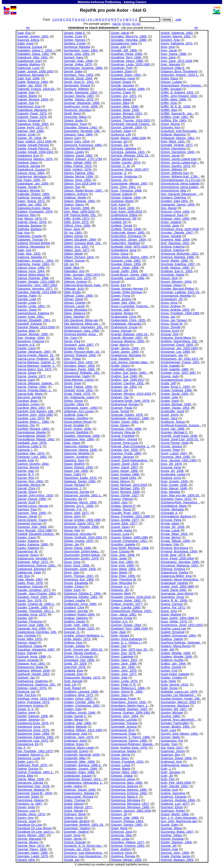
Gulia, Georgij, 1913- (175, 685)
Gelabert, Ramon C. (31, 755)
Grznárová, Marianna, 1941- (180, 565)
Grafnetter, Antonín (124, 369)
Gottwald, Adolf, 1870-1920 (129, 247)
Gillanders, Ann (74, 271)
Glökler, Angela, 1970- (79, 541)
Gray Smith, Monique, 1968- (130, 548)
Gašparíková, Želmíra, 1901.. (37, 565)
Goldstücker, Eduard (78, 776)
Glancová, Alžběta (76, 446)
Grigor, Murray (171, 124)
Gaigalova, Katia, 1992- (33, 124)
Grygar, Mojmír (171, 537)
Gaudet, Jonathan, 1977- (34, 590)
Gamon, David (27, 310)
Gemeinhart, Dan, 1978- (34, 786)
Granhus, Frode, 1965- (126, 453)
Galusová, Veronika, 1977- (35, 289)
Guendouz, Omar (172, 597)
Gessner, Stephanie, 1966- (82, 103)
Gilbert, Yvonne (74, 261)
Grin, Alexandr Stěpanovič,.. (180, 194)
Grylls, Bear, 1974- (173, 555)
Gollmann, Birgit (75, 814)
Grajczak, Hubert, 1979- (127, 415)
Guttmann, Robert (173, 811)
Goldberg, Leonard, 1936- (81, 692)
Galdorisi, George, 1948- (34, 197)
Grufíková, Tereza (173, 422)
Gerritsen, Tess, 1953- (79, 75)
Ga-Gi (116, 24)
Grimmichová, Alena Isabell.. (180, 187)
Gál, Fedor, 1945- (29, 180)
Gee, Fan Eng (27, 695)
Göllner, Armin (73, 818)
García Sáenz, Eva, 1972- (35, 369)
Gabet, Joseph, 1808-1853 (35, 71)
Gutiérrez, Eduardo (174, 797)
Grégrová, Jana (121, 832)
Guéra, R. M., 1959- (174, 600)
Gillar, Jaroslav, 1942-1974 (82, 275)
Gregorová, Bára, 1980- (127, 783)
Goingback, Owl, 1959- (79, 660)
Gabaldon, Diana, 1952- (34, 54)
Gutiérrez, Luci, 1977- (175, 804)
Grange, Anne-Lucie (125, 443)
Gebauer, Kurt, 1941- (32, 663)
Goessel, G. (72, 632)
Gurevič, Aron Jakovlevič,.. (179, 720)
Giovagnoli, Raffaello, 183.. (82, 373)
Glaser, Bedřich (74, 464)
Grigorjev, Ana (170, 127)
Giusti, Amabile (74, 425)
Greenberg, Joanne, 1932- (129, 702)
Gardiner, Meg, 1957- (32, 408)
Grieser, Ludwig (171, 82)
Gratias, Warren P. (123, 506)
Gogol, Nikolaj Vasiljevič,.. (81, 653)
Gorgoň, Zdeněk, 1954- (127, 127)
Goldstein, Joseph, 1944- (81, 769)
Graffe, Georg (120, 366)
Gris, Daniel (169, 208)
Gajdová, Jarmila (29, 166)
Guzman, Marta (171, 828)
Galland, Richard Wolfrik (34, 243)
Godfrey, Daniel (74, 621)
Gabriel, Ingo (26, 92)
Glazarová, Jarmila (76, 492)
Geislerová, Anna (29, 727)
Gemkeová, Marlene (31, 790)
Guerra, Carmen (172, 604)
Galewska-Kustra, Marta (34, 208)
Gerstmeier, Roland (77, 85)
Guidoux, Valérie (172, 639)
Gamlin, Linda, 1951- (32, 306)
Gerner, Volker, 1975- (78, 64)
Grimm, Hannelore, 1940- (178, 152)
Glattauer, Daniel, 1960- (80, 481)
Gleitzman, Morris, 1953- (81, 502)
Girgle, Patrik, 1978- (77, 394)
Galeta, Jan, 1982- (30, 205)
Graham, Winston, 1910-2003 (131, 394)
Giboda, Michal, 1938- (79, 176)
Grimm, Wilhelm (172, 169)
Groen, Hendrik (171, 236)
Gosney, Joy (119, 180)
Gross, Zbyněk (171, 327)
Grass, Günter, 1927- (125, 495)
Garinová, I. (25, 450)
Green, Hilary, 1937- (125, 660)
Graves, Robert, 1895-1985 (130, 537)
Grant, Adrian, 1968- (125, 471)
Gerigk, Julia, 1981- (77, 54)
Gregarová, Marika (124, 751)
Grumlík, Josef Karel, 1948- (179, 436)
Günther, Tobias (171, 835)
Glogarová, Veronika (78, 534)
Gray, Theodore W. (124, 579)
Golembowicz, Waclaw (79, 793)
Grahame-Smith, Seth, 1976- (131, 401)
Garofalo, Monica (29, 485)
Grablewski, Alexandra (126, 324)
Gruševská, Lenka (173, 474)
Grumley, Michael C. (174, 432)
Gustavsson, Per (172, 741)
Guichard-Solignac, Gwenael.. (181, 642)
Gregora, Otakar (122, 776)
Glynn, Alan (72, 572)
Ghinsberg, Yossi (75, 124)
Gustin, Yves (169, 744)
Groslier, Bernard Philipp (177, 289)
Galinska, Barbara (30, 226)
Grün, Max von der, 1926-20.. (181, 495)
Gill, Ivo (69, 264)
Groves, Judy (170, 376)
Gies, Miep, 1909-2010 (79, 212)
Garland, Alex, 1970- (31, 453)
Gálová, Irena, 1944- (31, 271)
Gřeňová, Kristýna (173, 569)
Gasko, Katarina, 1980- (33, 544)
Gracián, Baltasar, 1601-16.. (130, 334)
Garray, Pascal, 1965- (32, 499)
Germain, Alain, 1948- (79, 61)
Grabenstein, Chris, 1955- (128, 320)
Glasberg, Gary (74, 460)
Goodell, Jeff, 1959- (124, 50)
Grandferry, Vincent (124, 439)
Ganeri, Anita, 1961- (31, 317)
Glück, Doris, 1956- (77, 565)
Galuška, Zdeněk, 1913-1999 (37, 292)
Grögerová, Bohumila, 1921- (180, 254)
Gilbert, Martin (73, 254)
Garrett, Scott (26, 502)
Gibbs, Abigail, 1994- (78, 162)
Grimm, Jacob (170, 155)
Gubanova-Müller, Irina (176, 576)
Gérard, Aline (26, 860)
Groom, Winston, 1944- (177, 282)
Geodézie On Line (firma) (34, 828)
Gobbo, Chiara (74, 586)
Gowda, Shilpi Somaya (126, 292)
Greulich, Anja (170, 40)
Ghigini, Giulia (73, 120)
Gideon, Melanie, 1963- (80, 201)
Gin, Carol (71, 338)
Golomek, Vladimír (76, 832)
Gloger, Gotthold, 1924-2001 (83, 537)
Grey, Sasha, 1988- (174, 54)
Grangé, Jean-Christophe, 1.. (131, 446)
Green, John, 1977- (124, 674)
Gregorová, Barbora (124, 786)
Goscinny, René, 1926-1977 (130, 169)
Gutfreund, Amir (171, 762)
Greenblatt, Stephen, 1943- (129, 709)
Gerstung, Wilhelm (76, 89)
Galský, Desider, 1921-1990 (36, 282)
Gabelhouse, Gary (30, 61)
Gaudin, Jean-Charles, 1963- (37, 593)
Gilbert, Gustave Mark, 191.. (83, 243)
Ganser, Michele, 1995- (33, 334)
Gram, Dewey (120, 425)
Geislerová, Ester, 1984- (34, 734)
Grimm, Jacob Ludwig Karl (179, 159)
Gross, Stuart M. (172, 324)
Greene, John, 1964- (125, 716)
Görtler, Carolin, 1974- (126, 162)
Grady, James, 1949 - (126, 348)
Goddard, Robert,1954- (80, 614)
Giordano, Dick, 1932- (79, 362)
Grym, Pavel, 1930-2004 (177, 558)
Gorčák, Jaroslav (122, 85)
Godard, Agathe (75, 600)
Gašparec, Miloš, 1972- (33, 562)
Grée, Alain (119, 632)
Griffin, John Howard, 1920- (179, 96)
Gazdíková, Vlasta (30, 646)
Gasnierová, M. (28, 551)
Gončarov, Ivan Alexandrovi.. (83, 856)
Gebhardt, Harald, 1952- (34, 674)
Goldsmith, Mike (75, 758)
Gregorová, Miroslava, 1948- (130, 807)
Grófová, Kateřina (173, 250)
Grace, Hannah (121, 331)
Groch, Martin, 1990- (175, 261)
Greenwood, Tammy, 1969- (129, 741)
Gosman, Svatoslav (124, 176)
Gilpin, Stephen (74, 317)
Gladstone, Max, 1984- (79, 439)
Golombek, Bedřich (77, 821)
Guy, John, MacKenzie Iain (179, 821)
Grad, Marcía (120, 345)
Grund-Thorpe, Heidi (175, 443)
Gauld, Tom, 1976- (30, 600)
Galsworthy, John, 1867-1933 (37, 285)
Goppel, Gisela (121, 82)
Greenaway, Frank (123, 699)
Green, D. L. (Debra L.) (127, 642)
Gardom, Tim (26, 425)
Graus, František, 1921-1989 (130, 516)
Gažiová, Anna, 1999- (32, 656)
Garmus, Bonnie (28, 467)
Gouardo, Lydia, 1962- (126, 261)
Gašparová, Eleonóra (32, 569)
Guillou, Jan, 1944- (174, 663)
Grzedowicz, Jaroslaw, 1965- (180, 562)
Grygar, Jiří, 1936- (173, 527)
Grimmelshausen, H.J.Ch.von (181, 180)
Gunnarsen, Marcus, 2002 (178, 702)
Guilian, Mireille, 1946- (176, 653)
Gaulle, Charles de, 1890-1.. (36, 604)
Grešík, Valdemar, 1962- (177, 33)
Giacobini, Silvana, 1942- (81, 127)
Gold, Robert (72, 688)
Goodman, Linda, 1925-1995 (130, 64)
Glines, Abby (72, 516)
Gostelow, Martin (122, 201)
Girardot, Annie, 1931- (79, 390)
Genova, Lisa (26, 811)
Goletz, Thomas (75, 800)
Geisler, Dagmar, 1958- (33, 716)
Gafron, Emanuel (29, 120)
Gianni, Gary (72, 138)
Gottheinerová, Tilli (124, 219)
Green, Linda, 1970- (125, 681)
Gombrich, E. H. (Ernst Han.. (83, 846)
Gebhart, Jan (26, 678)
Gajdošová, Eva (28, 155)
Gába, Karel (25, 43)
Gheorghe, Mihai (75, 117)
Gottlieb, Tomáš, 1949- (126, 229)
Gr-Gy (136, 24)
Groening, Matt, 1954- (176, 240)
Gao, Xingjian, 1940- (31, 338)
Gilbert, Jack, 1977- (77, 250)
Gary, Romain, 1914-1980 (35, 530)
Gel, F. (22, 748)
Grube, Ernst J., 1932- (176, 387)
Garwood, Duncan (30, 523)
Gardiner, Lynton (28, 404)
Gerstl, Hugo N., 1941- (79, 82)
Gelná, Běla (25, 776)
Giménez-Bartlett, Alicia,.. (81, 334)
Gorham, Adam (121, 131)
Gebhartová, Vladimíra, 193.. (37, 685)
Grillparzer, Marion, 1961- (178, 138)
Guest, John (169, 611)
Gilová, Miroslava (76, 310)
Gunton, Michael (172, 713)
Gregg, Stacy (120, 758)
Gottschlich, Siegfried (125, 243)
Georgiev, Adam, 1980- (33, 853)
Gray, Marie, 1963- (124, 569)
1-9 (55, 20)
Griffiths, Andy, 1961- (175, 117)
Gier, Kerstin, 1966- (77, 208)
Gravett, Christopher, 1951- (129, 541)
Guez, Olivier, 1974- (174, 621)
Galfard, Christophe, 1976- (35, 212)
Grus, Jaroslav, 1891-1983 (179, 460)
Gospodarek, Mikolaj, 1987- (130, 183)
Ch (83, 20)
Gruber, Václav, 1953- (176, 408)
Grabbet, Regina (122, 313)
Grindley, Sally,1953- (175, 201)
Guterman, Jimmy (173, 751)
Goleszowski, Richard (78, 797)
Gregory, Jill (119, 814)
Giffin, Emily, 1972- (77, 222)
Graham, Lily (120, 390)
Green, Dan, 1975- (124, 653)
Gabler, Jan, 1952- (30, 85)
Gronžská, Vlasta (172, 275)
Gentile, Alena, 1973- (32, 814)
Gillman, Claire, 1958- (79, 296)
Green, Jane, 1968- (124, 663)
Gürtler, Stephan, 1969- (177, 842)
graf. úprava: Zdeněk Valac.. (130, 362)
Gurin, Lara (168, 730)
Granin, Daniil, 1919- (125, 464)
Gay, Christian (27, 635)
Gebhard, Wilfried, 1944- (34, 671)
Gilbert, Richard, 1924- (79, 257)
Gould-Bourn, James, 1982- (130, 275)
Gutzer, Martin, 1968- (175, 814)
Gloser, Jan (71, 544)
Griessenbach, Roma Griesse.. (182, 85)
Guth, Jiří (167, 776)
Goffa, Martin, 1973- (77, 639)
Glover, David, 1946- (78, 548)
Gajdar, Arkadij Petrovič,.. (34, 148)
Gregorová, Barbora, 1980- (129, 790)
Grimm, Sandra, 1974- (176, 166)
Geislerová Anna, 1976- (33, 723)
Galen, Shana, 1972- (31, 201)
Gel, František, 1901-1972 (35, 751)
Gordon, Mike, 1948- (125, 106)
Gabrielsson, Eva (29, 106)
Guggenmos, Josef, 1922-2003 (182, 625)
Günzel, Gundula (172, 839)
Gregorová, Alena (123, 779)
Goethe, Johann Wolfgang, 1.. (84, 635)
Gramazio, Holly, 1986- (126, 429)
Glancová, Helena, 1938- (81, 450)
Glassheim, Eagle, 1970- (81, 478)
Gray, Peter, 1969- (123, 576)
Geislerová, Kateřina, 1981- (36, 737)
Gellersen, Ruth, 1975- (33, 765)
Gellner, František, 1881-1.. (36, 772)
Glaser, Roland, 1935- (79, 467)
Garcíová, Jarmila (29, 397)
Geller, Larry (26, 762)
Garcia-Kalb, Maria (30, 394)
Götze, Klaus (120, 254)
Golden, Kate (73, 709)
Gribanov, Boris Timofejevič (179, 71)
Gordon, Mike (120, 103)
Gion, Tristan (72, 359)
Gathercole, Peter (29, 572)
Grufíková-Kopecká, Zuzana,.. (181, 425)
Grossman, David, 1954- (177, 345)
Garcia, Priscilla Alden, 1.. (35, 390)
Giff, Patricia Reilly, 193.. (80, 215)
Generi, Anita (26, 807)
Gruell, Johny (170, 415)
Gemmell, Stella (28, 797)
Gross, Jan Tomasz (174, 320)
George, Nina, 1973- (31, 846)
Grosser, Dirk (170, 334)
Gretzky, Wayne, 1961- (176, 36)
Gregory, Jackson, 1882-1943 (131, 811)
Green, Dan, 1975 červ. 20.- (130, 649)
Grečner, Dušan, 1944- (126, 625)
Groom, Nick (169, 278)
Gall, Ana (23, 233)
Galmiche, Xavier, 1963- (34, 264)
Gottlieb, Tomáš (122, 226)
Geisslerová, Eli (28, 744)
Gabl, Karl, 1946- (29, 78)
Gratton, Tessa (121, 509)
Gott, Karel (118, 205)
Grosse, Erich (170, 331)
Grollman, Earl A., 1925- (177, 271)
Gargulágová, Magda (32, 432)
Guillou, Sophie (171, 667)
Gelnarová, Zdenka (30, 783)
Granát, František (123, 436)
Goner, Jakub (120, 33)
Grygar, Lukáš (170, 530)
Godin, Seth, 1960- (77, 625)
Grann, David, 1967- (125, 467)
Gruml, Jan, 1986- (173, 429)
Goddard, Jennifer (76, 611)
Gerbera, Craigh (75, 43)
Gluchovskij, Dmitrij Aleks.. (82, 551)
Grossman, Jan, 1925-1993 (179, 348)
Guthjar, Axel (169, 790)
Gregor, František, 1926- (128, 762)
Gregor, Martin (121, 769)
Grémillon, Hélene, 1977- (128, 842)
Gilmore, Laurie (74, 306)
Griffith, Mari (169, 110)
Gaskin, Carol (27, 537)
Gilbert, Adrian (73, 236)
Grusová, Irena (171, 467)
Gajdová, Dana (27, 162)
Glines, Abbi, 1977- (77, 513)
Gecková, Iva (26, 692)
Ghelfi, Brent (72, 113)
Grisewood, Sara (172, 215)
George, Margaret (29, 839)
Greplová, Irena (121, 853)
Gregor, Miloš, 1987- (125, 772)
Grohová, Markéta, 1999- (178, 257)
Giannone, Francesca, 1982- (83, 145)
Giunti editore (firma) (78, 422)
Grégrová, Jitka (121, 835)
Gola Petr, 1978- (75, 667)
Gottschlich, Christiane (126, 236)
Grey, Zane (168, 57)
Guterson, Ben (171, 755)
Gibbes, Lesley (74, 152)
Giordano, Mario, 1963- (80, 366)
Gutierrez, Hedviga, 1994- (178, 800)
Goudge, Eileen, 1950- (126, 264)
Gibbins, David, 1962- (78, 155)
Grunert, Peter (170, 450)
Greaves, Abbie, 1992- (126, 600)
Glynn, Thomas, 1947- (79, 576)
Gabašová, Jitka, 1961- (33, 57)
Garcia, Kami (26, 380)
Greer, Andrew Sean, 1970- (130, 748)
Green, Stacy (120, 695)
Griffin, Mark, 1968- (174, 99)
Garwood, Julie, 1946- (32, 527)
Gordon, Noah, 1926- (125, 110)
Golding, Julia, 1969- (78, 723)
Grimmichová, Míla (173, 190)
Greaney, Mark (121, 593)
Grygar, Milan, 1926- (175, 534)
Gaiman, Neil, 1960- (31, 131)
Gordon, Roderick (123, 117)
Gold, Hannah (73, 681)
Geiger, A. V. (26, 709)
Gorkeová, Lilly (121, 134)
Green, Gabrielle (122, 656)
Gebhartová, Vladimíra (33, 681)
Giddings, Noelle (75, 197)
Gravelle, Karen (122, 530)
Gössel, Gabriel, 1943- (126, 197)
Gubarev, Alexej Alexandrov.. (180, 579)
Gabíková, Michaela (31, 75)
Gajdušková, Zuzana (31, 169)
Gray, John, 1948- (123, 555)
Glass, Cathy (73, 474)
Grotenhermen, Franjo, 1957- (181, 362)
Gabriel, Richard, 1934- (33, 99)
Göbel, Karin (72, 590)
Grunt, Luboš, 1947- (174, 453)
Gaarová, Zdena (28, 40)
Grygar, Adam (170, 523)
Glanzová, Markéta (77, 453)
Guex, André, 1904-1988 (177, 618)
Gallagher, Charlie (30, 236)
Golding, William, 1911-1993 (83, 730)
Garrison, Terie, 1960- (32, 513)
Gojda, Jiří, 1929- (76, 663)
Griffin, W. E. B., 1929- (176, 106)
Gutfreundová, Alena (175, 765)
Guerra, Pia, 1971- (173, 607)
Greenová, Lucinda (124, 720)
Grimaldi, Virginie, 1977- (177, 145)
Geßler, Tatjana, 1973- (79, 99)
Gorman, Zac (120, 145)
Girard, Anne (72, 383)
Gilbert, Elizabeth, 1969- (80, 240)
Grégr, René (119, 828)
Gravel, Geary (121, 527)
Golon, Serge (73, 839)
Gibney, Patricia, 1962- (79, 173)
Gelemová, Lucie (29, 758)
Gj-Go (126, 24)
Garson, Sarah (27, 516)
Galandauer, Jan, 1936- (33, 183)
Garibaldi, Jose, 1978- (32, 443)
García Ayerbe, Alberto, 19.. (36, 355)
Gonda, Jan (72, 860)
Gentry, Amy (26, 818)
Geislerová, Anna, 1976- (34, 730)
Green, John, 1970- (124, 671)
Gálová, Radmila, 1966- (33, 278)
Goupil (115, 282)
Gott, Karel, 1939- (123, 208)
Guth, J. (166, 769)
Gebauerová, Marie (30, 667)
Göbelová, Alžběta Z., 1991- (83, 593)
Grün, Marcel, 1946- (174, 488)
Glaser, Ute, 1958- (76, 471)
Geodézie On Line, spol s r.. (36, 832)
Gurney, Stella (170, 737)
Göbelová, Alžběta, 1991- (81, 597)
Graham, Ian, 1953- (124, 387)
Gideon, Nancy (74, 205)
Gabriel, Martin (27, 96)
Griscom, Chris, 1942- (176, 212)
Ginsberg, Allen (74, 348)
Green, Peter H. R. (124, 685)
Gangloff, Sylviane (30, 324)
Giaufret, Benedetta (77, 148)
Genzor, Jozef (27, 821)
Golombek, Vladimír (77, 828)
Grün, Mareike (170, 492)
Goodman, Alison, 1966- (127, 61)
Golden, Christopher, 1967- (82, 706)
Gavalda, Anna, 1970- (32, 614)
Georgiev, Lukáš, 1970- (33, 856)
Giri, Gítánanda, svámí (79, 397)
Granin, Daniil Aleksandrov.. (130, 460)
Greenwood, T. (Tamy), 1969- (131, 737)
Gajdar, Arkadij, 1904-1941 (35, 152)
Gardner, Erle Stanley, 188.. (36, 411)
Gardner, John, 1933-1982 (35, 415)
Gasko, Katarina (28, 541)
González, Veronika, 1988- (129, 40)
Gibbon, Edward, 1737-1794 (83, 159)
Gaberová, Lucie (28, 68)
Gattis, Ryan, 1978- (30, 583)
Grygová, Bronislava (174, 548)
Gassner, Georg (28, 555)
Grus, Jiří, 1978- (172, 464)
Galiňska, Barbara (30, 229)
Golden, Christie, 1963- (80, 702)
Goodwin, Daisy (122, 71)
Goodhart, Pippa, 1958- (127, 54)
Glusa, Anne (72, 562)
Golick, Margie (74, 811)
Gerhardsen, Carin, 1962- (81, 50)
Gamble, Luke (27, 299)
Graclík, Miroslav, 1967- (127, 338)
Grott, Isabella (170, 366)
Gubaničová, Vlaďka (174, 572)
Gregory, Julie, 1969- (125, 818)
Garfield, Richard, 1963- (34, 429)
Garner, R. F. (26, 474)
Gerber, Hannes (75, 40)
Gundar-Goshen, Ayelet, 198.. (181, 699)
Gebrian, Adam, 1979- (32, 688)
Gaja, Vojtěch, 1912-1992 (35, 141)
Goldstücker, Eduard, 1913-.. (83, 779)
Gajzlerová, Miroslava (32, 176)
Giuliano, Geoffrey (76, 418)
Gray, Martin (119, 572)
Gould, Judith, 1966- (125, 271)
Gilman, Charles (75, 303)
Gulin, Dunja (169, 688)
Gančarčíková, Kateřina (33, 313)
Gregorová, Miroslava (126, 800)
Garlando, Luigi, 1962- (32, 457)
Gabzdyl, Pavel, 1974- (32, 117)
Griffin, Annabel (171, 89)
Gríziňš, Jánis (170, 226)
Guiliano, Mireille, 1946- (177, 656)
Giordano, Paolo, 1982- (80, 369)
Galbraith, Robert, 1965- (34, 194)
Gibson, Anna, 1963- (78, 180)
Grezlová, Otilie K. (173, 68)
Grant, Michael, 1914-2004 (129, 485)
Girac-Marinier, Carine (79, 380)
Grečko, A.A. (120, 621)
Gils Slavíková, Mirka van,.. (82, 324)
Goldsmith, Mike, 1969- (80, 762)
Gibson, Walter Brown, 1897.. (84, 190)
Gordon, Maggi (121, 99)
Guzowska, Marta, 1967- (177, 832)
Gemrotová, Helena (31, 800)
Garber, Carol (27, 348)
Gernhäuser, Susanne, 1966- (83, 68)
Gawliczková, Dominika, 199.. (37, 632)
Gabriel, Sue (26, 103)
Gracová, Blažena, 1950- (128, 341)
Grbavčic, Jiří (120, 590)
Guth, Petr (168, 779)
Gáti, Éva (24, 576)
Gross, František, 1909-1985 (180, 313)
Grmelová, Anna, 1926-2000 (180, 229)
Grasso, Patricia (122, 499)
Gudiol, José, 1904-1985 (177, 586)
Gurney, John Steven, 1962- (180, 734)
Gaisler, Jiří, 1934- (30, 138)
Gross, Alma (169, 303)
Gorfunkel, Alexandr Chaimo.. (131, 124)
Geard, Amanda (28, 660)
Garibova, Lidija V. (30, 446)
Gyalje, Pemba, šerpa (175, 856)
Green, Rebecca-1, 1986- (128, 688)
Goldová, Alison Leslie (79, 748)
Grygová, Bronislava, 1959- (179, 551)
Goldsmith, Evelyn (76, 751)
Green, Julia (119, 678)
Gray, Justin (119, 558)
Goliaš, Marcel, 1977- (78, 807)
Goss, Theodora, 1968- (127, 190)
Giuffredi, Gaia (74, 415)
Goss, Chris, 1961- (124, 187)
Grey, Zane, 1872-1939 (176, 61)
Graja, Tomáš (120, 411)
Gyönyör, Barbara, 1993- (178, 860)
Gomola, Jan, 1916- (77, 849)
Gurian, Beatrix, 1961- (176, 727)
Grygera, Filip (170, 544)
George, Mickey (28, 842)
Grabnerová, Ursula (124, 327)
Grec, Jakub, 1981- (124, 614)
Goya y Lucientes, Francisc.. (130, 306)
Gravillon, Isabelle (123, 544)
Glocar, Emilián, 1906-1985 (82, 520)
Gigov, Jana (72, 229)
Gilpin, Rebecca (75, 313)
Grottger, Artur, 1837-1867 (178, 373)
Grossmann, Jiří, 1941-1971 (180, 359)
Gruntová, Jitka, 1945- (176, 457)
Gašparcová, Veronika (32, 558)
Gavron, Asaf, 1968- (31, 625)
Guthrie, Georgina (173, 793)
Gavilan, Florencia (30, 621)
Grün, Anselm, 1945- (175, 481)
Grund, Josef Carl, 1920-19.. (180, 439)
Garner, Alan (26, 471)
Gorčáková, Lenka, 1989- (128, 89)
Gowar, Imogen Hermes (127, 289)
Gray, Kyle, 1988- (123, 565)
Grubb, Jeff (168, 383)
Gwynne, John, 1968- (175, 853)
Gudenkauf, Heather (174, 583)
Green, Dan (119, 646)
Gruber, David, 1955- (175, 394)
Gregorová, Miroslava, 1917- (130, 804)
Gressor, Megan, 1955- (127, 860)
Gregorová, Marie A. (125, 797)
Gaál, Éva (24, 33)
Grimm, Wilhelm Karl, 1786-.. (180, 176)
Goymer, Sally (121, 310)
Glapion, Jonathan (76, 457)
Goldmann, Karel (75, 741)
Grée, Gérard (120, 635)
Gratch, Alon (119, 502)
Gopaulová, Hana (123, 78)
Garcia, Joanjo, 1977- (32, 376)
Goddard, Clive (74, 607)
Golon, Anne (72, 835)
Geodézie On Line (30, 825)
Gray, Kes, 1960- (122, 562)
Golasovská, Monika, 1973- (82, 678)
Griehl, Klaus (169, 78)
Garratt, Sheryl (27, 492)
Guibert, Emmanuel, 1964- (179, 635)
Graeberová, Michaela (126, 355)
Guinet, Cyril (169, 671)
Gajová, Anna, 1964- (31, 173)
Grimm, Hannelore (173, 148)
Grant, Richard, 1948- (126, 492)
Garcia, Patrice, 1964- (32, 387)
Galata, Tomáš (27, 187)
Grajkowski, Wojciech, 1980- (130, 418)
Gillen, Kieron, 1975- (78, 278)
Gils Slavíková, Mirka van (81, 320)
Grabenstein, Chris (124, 317)
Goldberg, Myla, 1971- (79, 695)
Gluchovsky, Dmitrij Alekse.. (83, 555)
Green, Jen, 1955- (123, 667)
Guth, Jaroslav (171, 772)
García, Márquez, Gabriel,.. (36, 383)
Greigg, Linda (120, 839)
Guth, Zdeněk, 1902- (175, 786)
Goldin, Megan (74, 720)
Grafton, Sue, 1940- (124, 376)
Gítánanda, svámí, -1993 (81, 408)
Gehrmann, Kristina (30, 706)
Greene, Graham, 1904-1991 (131, 713)
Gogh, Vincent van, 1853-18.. (84, 649)
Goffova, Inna (73, 642)
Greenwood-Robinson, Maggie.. (133, 744)
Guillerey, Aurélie (172, 660)
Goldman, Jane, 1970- (79, 737)
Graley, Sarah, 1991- (125, 422)
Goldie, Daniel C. (75, 716)
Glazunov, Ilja (73, 499)
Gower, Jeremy (121, 299)
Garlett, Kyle (26, 460)
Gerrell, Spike (73, 71)
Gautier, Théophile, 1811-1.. (36, 611)
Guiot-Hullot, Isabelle (175, 674)
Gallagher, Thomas (30, 240)
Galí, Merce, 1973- (30, 219)
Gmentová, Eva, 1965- (79, 579)
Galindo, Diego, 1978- (32, 222)
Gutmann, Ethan (172, 807)
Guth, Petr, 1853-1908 (176, 783)
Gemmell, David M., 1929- (35, 793)
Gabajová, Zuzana (30, 47)
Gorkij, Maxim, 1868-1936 (128, 138)
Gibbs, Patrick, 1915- (78, 166)
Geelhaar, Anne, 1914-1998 (36, 699)
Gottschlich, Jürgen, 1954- (129, 240)
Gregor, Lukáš (121, 765)
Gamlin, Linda (27, 303)
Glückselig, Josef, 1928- (80, 569)
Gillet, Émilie (72, 292)
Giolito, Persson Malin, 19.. (82, 352)
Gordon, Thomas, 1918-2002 (131, 120)
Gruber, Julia (169, 397)
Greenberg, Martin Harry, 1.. (130, 706)
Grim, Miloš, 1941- (173, 141)
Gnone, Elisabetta (76, 583)
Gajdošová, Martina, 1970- (35, 159)
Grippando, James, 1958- (178, 205)
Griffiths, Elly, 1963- (174, 120)
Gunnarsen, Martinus (175, 706)
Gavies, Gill (25, 618)
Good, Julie (119, 47)
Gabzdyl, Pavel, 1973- (32, 113)
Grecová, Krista (121, 618)
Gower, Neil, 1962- (124, 303)
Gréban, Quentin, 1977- (127, 604)
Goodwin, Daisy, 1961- (126, 75)
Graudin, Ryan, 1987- (126, 513)
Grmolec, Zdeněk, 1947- (177, 233)
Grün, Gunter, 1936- (174, 485)
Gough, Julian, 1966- (125, 268)
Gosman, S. (119, 173)
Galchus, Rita (27, 215)
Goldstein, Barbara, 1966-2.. (83, 765)
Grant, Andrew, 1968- (125, 474)
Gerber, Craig (73, 36)
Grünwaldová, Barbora (176, 516)
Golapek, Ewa (73, 674)
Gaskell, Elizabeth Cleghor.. (36, 534)
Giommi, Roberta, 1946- (80, 355)
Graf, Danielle (120, 359)
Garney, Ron (26, 478)
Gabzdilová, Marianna (32, 110)
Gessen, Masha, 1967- (79, 96)
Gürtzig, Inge (169, 849)
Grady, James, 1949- (125, 352)
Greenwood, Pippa (124, 734)
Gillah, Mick (72, 268)
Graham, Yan (120, 397)
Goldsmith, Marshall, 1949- (82, 755)
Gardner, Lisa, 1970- (31, 418)
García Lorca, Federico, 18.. (36, 359)
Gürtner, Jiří (169, 846)
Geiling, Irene (26, 713)
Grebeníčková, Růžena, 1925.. (132, 611)
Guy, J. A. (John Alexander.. (180, 818)
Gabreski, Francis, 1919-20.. (37, 89)
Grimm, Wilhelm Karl (175, 173)
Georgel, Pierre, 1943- (32, 849)
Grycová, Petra (171, 520)
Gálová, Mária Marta (31, 275)
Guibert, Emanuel (173, 632)
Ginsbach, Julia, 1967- (79, 345)
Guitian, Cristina (172, 678)
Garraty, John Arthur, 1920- (36, 495)
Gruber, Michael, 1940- (176, 404)
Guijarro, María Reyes (176, 646)
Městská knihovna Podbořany (100, 2)
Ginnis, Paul (72, 341)
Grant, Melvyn (121, 481)
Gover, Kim (119, 285)
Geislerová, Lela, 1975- (33, 741)
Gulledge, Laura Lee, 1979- (179, 692)
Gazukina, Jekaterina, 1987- (36, 649)
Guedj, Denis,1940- (174, 590)
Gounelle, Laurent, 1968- (128, 278)
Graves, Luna (120, 534)
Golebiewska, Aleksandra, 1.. (84, 783)
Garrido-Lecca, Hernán (33, 506)
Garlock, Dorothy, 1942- (33, 464)
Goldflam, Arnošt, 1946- (80, 713)
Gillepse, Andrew (75, 282)
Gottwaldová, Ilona (124, 250)
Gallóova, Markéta (30, 257)
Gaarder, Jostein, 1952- (33, 36)
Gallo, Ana (24, 250)
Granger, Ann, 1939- (125, 450)
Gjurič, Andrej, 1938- (78, 429)
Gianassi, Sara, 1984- (79, 134)
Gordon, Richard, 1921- (127, 113)
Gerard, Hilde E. (75, 33)
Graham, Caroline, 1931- (128, 383)
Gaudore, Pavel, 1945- (33, 597)
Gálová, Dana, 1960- (31, 268)
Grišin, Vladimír (171, 222)
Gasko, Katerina (28, 548)
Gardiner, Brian (28, 401)
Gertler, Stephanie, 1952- (81, 92)
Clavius (141, 2)
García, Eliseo (27, 373)
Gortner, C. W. (121, 166)
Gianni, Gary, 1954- (77, 141)
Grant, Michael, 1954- (126, 488)
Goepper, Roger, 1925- (79, 628)
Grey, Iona (168, 47)
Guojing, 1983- (171, 716)
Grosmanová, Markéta (176, 296)
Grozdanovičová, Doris (176, 380)
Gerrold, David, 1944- (78, 78)
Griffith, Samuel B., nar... (177, 113)
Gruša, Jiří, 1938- (172, 471)
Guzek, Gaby (170, 825)
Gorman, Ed (119, 141)
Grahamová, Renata (125, 404)
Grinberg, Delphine (174, 197)
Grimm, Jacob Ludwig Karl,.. (180, 162)
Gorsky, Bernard (122, 159)
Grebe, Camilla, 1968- (126, 607)
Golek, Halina (73, 786)
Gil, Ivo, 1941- (73, 233)
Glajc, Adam (72, 443)
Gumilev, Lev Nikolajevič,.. (179, 695)
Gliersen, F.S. (73, 509)
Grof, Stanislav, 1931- (175, 243)
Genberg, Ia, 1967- (30, 804)
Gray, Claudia (120, 551)
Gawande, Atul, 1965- (32, 628)
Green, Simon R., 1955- (127, 692)
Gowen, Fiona (121, 296)
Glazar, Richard (74, 485)
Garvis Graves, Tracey (32, 520)
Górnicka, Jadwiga (124, 148)
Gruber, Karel (170, 401)
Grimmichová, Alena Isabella (180, 183)
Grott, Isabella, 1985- (175, 369)
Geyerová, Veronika (77, 110)
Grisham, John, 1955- (175, 219)
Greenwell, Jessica (124, 727)
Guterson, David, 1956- (177, 758)
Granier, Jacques (123, 457)
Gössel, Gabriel (121, 194)
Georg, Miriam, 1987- (32, 835)
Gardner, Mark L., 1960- (34, 422)
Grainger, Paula (122, 408)
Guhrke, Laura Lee (173, 628)
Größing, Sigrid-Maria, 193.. (180, 341)
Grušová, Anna (171, 478)
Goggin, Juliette (74, 646)
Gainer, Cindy (27, 134)
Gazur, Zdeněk (27, 653)
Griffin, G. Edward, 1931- (178, 92)
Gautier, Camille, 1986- (33, 607)
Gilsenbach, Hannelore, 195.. (84, 327)
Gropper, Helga (171, 285)
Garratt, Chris (27, 488)
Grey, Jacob (169, 50)
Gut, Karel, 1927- (172, 748)
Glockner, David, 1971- (79, 523)
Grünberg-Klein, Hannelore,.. (180, 502)
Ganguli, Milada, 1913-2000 (36, 327)
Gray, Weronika (121, 583)
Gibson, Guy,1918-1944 (80, 183)
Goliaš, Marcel (74, 804)
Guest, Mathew (171, 614)
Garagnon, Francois (31, 341)
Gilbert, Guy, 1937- (77, 247)
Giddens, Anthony (76, 194)
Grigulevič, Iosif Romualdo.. (179, 131)
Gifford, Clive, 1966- (77, 226)
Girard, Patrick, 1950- (78, 387)
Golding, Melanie (75, 727)
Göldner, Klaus (74, 744)
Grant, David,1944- (124, 478)
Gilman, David (73, 299)
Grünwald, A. (169, 513)
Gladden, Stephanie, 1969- (82, 436)
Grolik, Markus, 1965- (175, 268)
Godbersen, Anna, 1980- (80, 604)
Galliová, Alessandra (31, 247)
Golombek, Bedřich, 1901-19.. (84, 825)
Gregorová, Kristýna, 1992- (129, 793)
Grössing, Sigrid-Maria (176, 338)
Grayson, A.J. (120, 586)
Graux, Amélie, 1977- (125, 520)
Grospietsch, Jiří (172, 299)
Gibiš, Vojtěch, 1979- (78, 169)
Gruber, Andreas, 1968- (177, 390)
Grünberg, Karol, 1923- (176, 499)
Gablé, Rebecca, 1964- (33, 82)
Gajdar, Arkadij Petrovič (33, 145)
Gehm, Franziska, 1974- (34, 702)
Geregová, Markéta (77, 47)
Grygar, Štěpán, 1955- (176, 541)
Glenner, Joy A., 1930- (79, 506)
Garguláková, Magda (32, 436)
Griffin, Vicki (169, 103)
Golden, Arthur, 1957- (78, 699)
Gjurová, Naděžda (76, 432)
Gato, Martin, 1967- (30, 579)
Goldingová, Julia (76, 734)
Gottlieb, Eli (119, 222)
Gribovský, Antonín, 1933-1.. (180, 75)
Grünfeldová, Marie (174, 506)
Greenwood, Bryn (123, 730)
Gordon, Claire (121, 92)
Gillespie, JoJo (74, 289)
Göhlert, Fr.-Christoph (78, 656)
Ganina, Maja (26, 331)
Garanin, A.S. (26, 345)
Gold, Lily (70, 685)
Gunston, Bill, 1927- (174, 709)
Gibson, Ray (72, 187)
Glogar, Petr (72, 530)
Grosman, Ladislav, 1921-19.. (181, 292)
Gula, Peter (168, 681)
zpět (178, 20)
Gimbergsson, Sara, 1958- (82, 331)
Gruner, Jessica (171, 446)
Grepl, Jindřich (121, 849)
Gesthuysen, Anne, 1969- (81, 106)
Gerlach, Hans (74, 57)
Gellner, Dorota (28, 769)
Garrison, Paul (27, 509)
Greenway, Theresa (124, 723)
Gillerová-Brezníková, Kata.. (83, 285)
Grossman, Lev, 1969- (176, 352)
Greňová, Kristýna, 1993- (128, 846)
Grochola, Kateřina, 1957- (178, 264)
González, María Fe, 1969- (129, 36)
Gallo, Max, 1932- (29, 254)
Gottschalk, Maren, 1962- (128, 233)
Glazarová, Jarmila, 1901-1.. (83, 495)
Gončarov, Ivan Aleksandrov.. (84, 853)
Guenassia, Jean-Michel (177, 593)
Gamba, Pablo (27, 296)
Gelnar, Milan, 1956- (31, 779)
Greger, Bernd (121, 755)
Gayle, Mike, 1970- (30, 639)
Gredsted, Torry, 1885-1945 (130, 628)
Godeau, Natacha (76, 618)
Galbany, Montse (29, 190)
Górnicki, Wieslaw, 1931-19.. (130, 155)
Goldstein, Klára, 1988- (79, 772)
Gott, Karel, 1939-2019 (126, 212)
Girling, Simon (73, 401)
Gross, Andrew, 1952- (175, 310)
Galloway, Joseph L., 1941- (36, 261)
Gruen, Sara (169, 418)
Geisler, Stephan (29, 720)
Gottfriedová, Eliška (124, 215)
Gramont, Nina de (123, 432)
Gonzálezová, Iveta (124, 43)
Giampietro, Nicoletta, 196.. (82, 131)
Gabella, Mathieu (29, 64)
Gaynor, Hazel (27, 642)
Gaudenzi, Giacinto (30, 586)
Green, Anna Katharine (126, 639)
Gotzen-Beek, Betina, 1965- (130, 257)
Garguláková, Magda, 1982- (36, 439)
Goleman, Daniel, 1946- (80, 790)
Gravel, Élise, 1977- (124, 523)
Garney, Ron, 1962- (31, 481)
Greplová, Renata (123, 856)
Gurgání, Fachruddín (175, 723)
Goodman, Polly (122, 68)
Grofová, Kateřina (173, 247)
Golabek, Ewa (73, 671)
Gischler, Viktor (74, 404)
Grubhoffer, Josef (172, 411)
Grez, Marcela (170, 64)
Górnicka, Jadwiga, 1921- (128, 152)
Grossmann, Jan (172, 355)
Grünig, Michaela (172, 509)
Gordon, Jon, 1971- (124, 96)
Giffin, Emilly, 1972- (77, 219)
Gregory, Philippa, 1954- (127, 821)
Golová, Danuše (75, 842)
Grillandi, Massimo (173, 134)
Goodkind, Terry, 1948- (126, 57)
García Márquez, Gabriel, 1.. (37, 362)
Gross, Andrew (171, 306)
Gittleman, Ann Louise (79, 411)
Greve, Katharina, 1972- (177, 43)
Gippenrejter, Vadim (77, 376)
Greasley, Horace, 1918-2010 (131, 597)
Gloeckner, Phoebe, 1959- (82, 527)
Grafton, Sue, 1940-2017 (128, 380)
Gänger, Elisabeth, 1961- (34, 320)
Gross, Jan (168, 317)
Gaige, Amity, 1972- (31, 127)
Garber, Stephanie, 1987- (34, 352)
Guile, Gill (167, 649)
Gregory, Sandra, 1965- (127, 825)
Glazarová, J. (73, 488)
